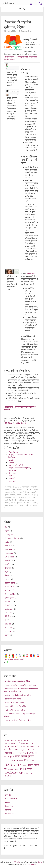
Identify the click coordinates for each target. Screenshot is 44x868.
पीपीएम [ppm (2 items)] (21, 761)
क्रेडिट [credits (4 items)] (17, 746)
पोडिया (35, 503)
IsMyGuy (35, 495)
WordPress (13, 452)
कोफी (34, 497)
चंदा (16, 505)
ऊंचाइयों (13, 495)
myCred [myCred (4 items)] (31, 750)
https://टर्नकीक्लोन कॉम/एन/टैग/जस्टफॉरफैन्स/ (20, 469)
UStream (8, 613)
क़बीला (21, 505)
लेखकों (36, 490)
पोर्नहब (7, 575)
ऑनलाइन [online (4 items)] (8, 753)
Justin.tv (8, 546)
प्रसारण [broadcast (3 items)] (26, 741)
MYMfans (28, 503)
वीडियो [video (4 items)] (30, 765)
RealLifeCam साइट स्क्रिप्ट (14, 703)
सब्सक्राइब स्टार (9, 505)
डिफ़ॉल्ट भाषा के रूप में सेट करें (15, 660)
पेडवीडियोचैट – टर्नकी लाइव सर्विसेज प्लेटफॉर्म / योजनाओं (20, 408)
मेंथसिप (7, 503)
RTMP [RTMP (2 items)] (32, 761)
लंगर (31, 490)
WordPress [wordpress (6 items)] (11, 773)
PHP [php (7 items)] (8, 760)
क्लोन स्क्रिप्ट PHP (11, 799)
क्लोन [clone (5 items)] (7, 746)
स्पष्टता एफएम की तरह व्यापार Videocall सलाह (21, 685)
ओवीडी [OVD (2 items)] (15, 753)
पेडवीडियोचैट (31, 274)
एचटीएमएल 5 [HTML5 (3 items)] (31, 746)
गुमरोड (7, 495)
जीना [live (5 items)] (10, 750)
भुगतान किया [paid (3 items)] (22, 753)
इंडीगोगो (19, 495)
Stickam (8, 601)
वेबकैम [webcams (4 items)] (30, 769)
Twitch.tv (9, 609)
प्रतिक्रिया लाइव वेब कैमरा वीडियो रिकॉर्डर (18, 695)
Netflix (8, 564)
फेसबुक (7, 802)
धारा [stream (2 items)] (15, 765)
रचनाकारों (21, 492)
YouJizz (8, 624)
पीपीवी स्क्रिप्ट (9, 806)
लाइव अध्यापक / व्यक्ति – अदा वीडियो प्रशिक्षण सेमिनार (20, 715)
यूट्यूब (7, 635)
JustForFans (21, 497)
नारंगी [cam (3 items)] (18, 743)
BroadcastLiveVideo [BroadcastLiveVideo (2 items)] (10, 744)
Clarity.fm (17, 487)
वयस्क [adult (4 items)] (7, 740)
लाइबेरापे (7, 500)
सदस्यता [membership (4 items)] (17, 750)
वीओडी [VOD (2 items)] (16, 769)
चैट (6, 527)
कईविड (21, 500)
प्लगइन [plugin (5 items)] (15, 760)
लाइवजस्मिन (26, 487)
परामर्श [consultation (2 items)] (12, 747)
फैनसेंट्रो (27, 492)
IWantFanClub (10, 497)
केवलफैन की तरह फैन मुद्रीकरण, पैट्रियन (18, 25)
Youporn (8, 631)
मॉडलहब (13, 503)
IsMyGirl (26, 495)
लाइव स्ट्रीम (8, 549)
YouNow (8, 628)
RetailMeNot (10, 594)
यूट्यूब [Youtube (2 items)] (31, 773)
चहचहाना (8, 810)
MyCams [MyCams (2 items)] (23, 750)
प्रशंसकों (34, 492)
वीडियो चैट (20, 490)
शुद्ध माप (8, 579)
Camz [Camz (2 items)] (32, 744)
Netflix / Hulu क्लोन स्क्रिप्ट (15, 710)
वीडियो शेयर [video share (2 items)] (11, 769)
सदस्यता (32, 500)
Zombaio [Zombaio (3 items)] (8, 776)
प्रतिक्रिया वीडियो (10, 583)
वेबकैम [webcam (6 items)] (23, 769)
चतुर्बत (9, 487)
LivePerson (10, 557)
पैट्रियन (14, 490)
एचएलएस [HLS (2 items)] (23, 747)
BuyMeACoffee (10, 492)
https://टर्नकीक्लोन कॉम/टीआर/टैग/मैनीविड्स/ (20, 456)
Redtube (8, 590)
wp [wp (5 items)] (21, 773)
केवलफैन (7, 490)
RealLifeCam (10, 587)
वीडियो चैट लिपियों (11, 814)
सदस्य (26, 500)
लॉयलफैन (14, 500)
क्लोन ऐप (8, 795)
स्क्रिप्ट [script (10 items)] (8, 764)
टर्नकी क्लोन (9, 4)
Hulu (7, 542)
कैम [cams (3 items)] (27, 743)
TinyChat (9, 605)
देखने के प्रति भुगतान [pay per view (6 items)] (25, 756)
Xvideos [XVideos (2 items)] (26, 773)
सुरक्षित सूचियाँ (9, 598)
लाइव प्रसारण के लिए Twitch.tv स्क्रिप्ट (18, 720)
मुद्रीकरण (20, 503)
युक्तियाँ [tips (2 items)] (25, 765)
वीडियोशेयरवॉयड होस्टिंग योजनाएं (15, 423)
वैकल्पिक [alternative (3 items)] (13, 741)
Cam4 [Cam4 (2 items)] (23, 744)
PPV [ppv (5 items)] (26, 760)
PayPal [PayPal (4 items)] (30, 753)
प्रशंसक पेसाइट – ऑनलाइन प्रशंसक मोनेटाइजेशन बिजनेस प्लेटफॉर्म (21, 58)
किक (29, 497)
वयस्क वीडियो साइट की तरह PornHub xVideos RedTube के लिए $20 (21, 690)
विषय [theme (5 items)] (19, 765)
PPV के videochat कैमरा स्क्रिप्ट (16, 706)
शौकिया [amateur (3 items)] (20, 741)
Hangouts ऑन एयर (12, 538)
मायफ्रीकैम (34, 487)
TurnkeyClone (27, 31)
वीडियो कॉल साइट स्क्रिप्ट (13, 699)
